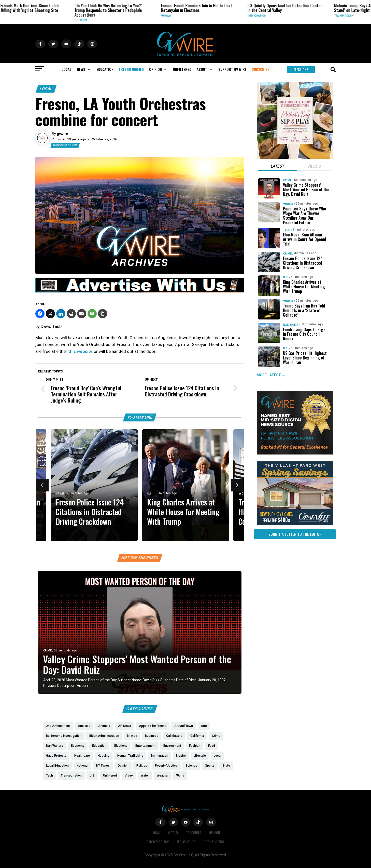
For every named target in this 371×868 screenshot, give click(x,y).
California (193, 832)
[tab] (277, 167)
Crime (60, 494)
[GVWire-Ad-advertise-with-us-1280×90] (140, 291)
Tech (287, 230)
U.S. (150, 494)
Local (24, 16)
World (198, 16)
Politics (112, 20)
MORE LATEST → (271, 375)
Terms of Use (186, 842)
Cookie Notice (214, 842)
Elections (291, 325)
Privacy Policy (158, 842)
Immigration (288, 16)
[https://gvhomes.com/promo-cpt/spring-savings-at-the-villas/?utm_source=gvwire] (295, 524)
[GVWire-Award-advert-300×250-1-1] (295, 453)
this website (81, 351)
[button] (84, 69)
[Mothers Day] (295, 157)
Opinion (214, 832)
